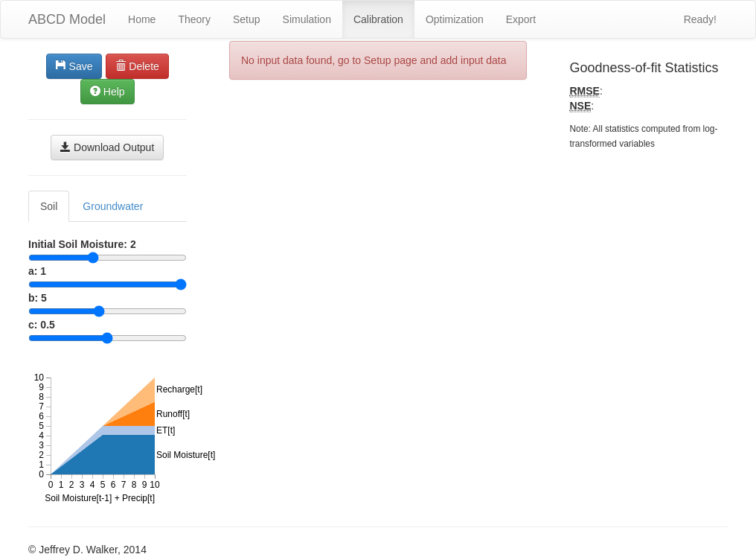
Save (74, 66)
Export (521, 19)
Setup (247, 19)
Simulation (307, 19)
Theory (194, 19)
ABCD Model (67, 19)
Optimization (455, 19)
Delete (137, 66)
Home (142, 19)
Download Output (107, 147)
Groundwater (113, 206)
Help (108, 92)
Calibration (378, 19)
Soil (49, 206)
